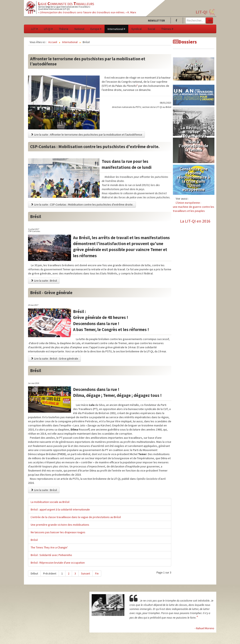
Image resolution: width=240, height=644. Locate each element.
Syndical (136, 29)
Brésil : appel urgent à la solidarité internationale (60, 509)
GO (210, 21)
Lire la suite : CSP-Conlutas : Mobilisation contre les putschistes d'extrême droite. (82, 204)
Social (151, 29)
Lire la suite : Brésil (44, 281)
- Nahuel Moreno (204, 628)
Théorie (64, 29)
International (116, 29)
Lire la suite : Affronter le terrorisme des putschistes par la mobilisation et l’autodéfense (86, 135)
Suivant (86, 573)
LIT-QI (202, 12)
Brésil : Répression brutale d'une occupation (58, 563)
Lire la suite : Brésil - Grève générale (54, 359)
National (79, 29)
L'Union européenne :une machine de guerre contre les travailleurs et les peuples (194, 207)
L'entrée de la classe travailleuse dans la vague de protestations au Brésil (76, 517)
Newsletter (156, 21)
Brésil (34, 540)
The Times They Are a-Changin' (49, 547)
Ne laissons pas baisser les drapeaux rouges (58, 532)
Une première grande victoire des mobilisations (60, 525)
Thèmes (167, 29)
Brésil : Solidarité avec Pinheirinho (51, 555)
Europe (96, 29)
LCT (35, 29)
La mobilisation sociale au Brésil (50, 502)
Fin (97, 573)
